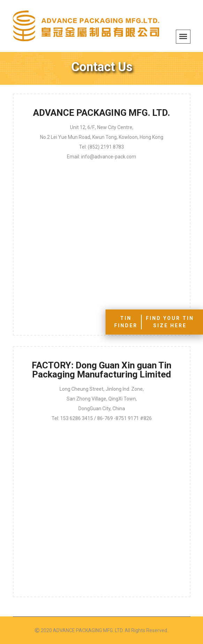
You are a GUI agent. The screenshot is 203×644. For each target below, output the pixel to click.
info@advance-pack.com (109, 157)
